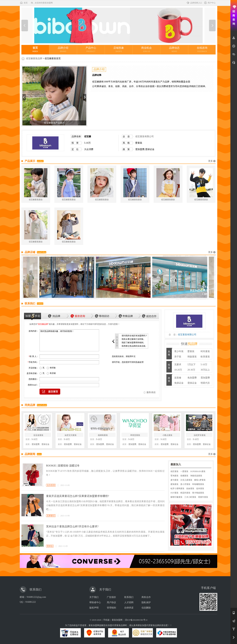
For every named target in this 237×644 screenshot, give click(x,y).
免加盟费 (192, 378)
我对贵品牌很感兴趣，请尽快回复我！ (69, 340)
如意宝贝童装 (71, 435)
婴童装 (191, 351)
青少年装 (179, 351)
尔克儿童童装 (186, 480)
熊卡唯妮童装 (198, 493)
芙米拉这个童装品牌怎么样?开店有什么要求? (72, 526)
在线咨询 (202, 49)
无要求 (178, 365)
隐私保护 (146, 602)
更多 (211, 161)
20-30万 (191, 370)
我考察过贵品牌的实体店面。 (134, 346)
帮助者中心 (95, 602)
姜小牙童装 (185, 484)
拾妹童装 (190, 489)
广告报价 (111, 597)
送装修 (178, 378)
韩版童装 (192, 357)
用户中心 (210, 3)
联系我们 (129, 597)
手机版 (106, 620)
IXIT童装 (174, 493)
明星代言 (205, 383)
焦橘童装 (184, 476)
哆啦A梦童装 (200, 480)
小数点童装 (167, 435)
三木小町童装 (190, 497)
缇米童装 (200, 489)
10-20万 (178, 370)
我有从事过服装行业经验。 (133, 339)
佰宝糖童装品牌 (34, 58)
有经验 (53, 368)
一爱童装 (184, 471)
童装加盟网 (117, 620)
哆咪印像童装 (176, 497)
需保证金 (192, 383)
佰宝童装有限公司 (145, 136)
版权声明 (94, 608)
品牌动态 (174, 49)
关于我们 (94, 597)
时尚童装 (205, 351)
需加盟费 (205, 378)
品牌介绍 (63, 49)
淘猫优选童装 (196, 476)
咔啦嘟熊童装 (198, 484)
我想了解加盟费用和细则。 (133, 343)
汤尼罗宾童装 (200, 435)
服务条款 (151, 392)
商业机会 (146, 49)
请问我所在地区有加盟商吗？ (134, 336)
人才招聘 (129, 602)
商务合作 (146, 597)
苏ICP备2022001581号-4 (136, 620)
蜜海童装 (174, 484)
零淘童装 (174, 476)
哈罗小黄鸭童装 (177, 489)
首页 (24, 3)
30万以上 (205, 370)
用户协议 (111, 602)
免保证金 (179, 383)
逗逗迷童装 (38, 435)
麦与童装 (174, 480)
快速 (189, 344)
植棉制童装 (103, 435)
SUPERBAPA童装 (198, 471)
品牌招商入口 (194, 3)
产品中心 (91, 49)
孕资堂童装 (135, 435)
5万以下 (191, 365)
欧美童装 (205, 357)
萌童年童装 (203, 497)
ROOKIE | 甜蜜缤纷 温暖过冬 (63, 466)
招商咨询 (234, 15)
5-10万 (204, 365)
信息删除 (146, 608)
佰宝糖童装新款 (36, 200)
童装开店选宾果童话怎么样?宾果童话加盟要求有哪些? (78, 496)
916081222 (31, 602)
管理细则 (111, 608)
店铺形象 (119, 49)
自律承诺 (129, 608)
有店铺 (53, 373)
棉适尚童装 (185, 493)
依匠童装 (174, 471)
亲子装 (178, 357)
